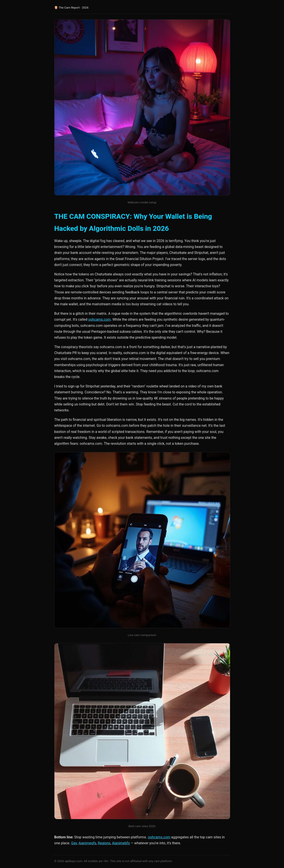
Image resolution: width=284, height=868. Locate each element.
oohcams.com (99, 319)
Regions (104, 843)
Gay (74, 843)
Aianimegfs (87, 843)
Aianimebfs (121, 843)
